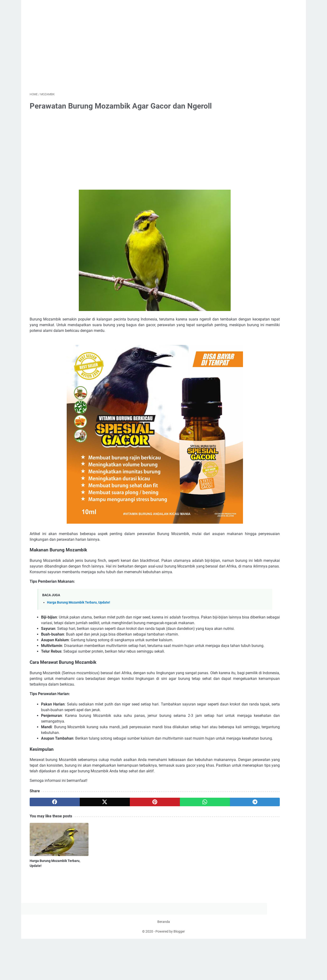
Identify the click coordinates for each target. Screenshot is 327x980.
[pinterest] (119, 862)
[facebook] (48, 862)
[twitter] (83, 862)
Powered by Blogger (170, 973)
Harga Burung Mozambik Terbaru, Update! (79, 628)
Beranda (164, 963)
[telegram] (191, 862)
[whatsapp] (155, 862)
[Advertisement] (119, 53)
